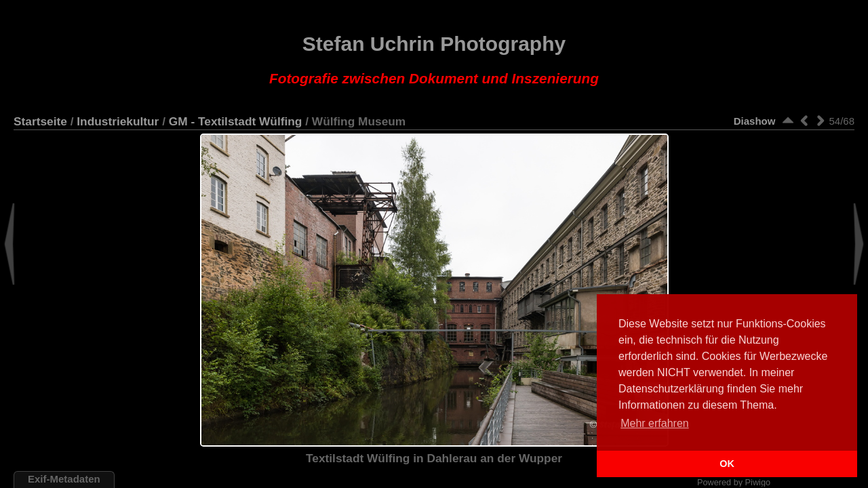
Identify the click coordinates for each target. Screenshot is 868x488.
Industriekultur (118, 121)
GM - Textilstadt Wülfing (236, 121)
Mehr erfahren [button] (655, 423)
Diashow (755, 121)
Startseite (40, 121)
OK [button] (727, 464)
